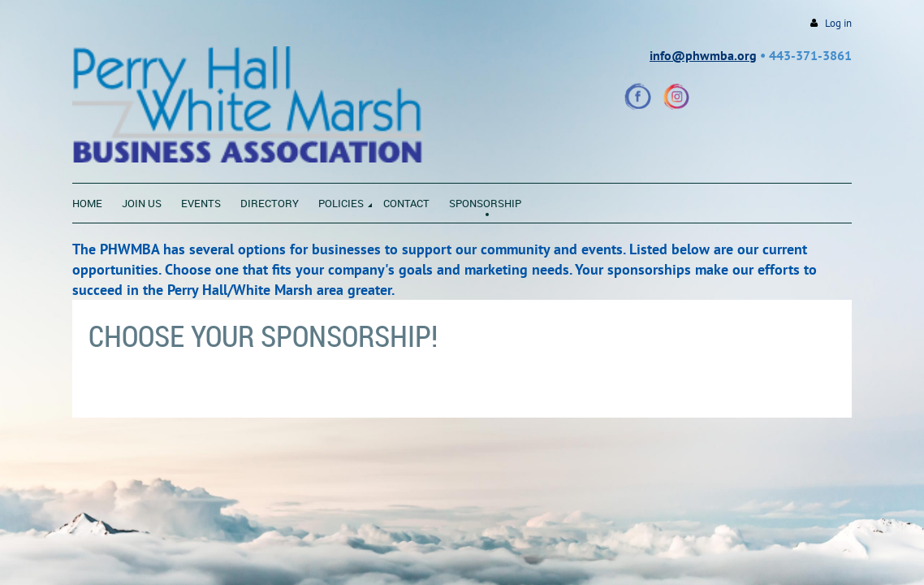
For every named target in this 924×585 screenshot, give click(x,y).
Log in (838, 23)
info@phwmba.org (703, 55)
